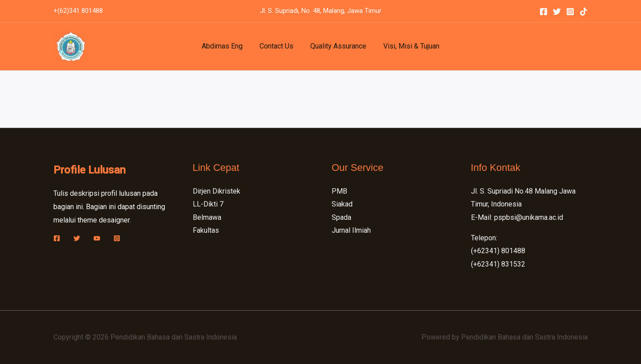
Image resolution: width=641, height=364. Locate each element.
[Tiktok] (584, 12)
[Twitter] (557, 12)
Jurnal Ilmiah (351, 231)
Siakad (342, 204)
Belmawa (207, 217)
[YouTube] (97, 238)
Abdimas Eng (226, 46)
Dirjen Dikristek (217, 191)
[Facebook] (544, 12)
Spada (341, 217)
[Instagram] (570, 12)
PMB (339, 191)
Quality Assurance (337, 46)
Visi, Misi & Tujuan (407, 46)
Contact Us (278, 46)
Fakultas (206, 231)
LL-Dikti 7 (208, 204)
